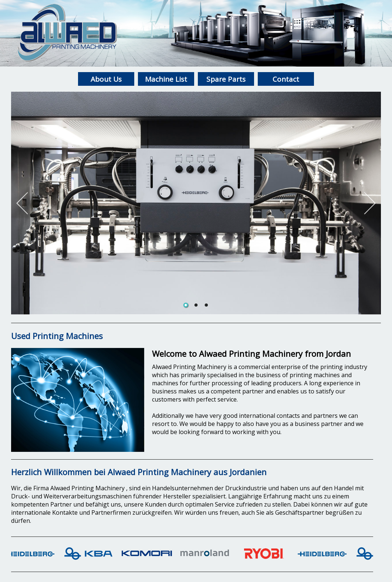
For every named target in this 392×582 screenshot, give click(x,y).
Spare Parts (226, 79)
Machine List (166, 79)
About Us (106, 79)
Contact (286, 79)
